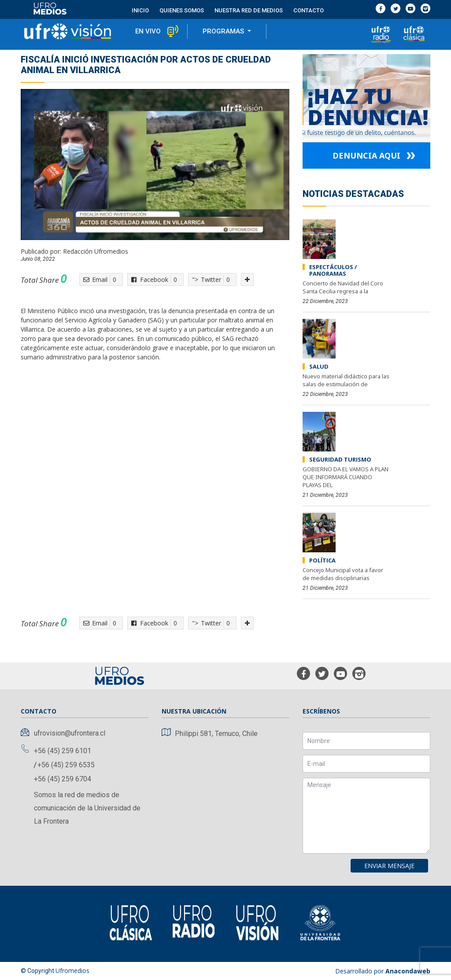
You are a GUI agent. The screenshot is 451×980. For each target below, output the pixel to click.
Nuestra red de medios (249, 10)
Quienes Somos (182, 10)
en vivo (148, 31)
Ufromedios (72, 971)
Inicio (140, 10)
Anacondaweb (408, 971)
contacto (309, 10)
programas (224, 31)
